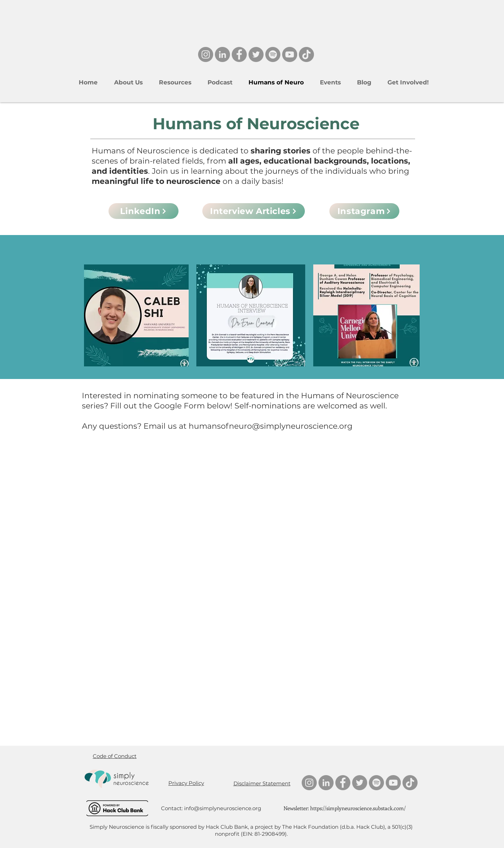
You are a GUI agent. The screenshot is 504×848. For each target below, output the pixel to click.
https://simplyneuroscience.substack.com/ (358, 808)
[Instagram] (206, 54)
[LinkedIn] (222, 54)
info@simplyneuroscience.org (223, 808)
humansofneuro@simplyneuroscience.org (271, 426)
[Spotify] (273, 54)
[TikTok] (306, 54)
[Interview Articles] (254, 211)
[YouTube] (290, 54)
